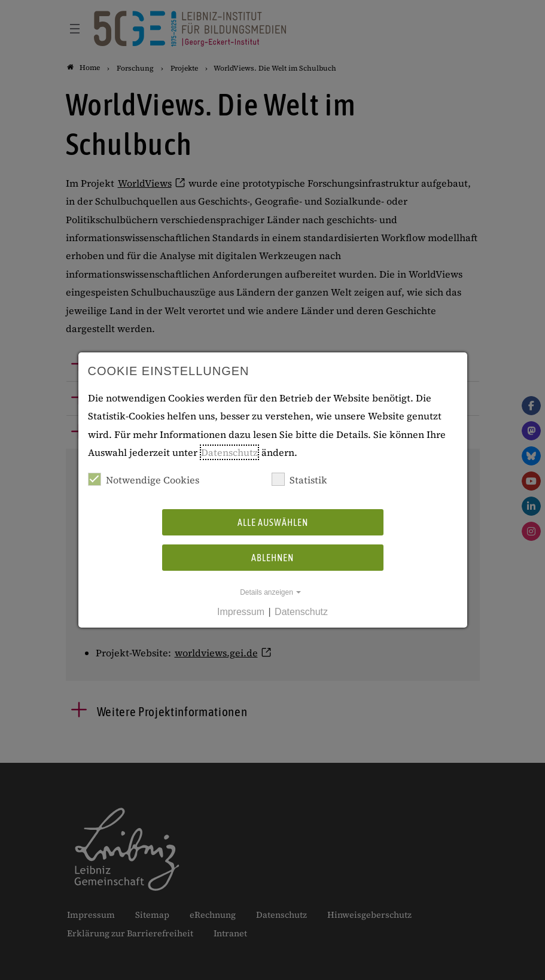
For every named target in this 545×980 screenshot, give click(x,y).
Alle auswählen (273, 522)
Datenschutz (229, 452)
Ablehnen (272, 558)
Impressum (241, 612)
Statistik (299, 480)
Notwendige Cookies (144, 480)
